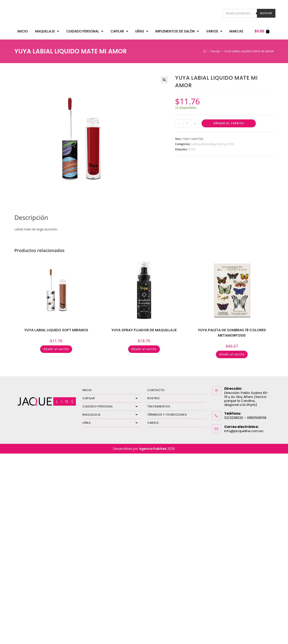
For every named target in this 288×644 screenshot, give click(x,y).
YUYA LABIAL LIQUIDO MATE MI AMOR (249, 49)
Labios (196, 142)
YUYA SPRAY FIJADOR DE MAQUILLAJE (144, 328)
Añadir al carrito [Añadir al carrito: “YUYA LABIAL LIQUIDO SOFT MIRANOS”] (56, 347)
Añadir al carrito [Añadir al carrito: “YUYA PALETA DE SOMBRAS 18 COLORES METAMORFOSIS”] (232, 352)
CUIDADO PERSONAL (85, 30)
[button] (164, 78)
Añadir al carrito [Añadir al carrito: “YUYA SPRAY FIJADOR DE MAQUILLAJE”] (144, 347)
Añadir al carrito (229, 121)
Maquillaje (209, 142)
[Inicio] (205, 49)
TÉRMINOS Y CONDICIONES (167, 412)
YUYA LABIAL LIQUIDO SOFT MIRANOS (56, 328)
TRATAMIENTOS (159, 404)
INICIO (23, 30)
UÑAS (142, 30)
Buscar (266, 13)
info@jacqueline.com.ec (244, 429)
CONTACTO (156, 388)
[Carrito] (262, 30)
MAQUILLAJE (47, 30)
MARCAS (236, 30)
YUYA (231, 142)
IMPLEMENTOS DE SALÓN (177, 30)
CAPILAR (119, 30)
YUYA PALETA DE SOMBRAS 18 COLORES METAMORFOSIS (232, 330)
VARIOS (214, 30)
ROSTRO (154, 396)
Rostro (221, 142)
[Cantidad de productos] (187, 121)
